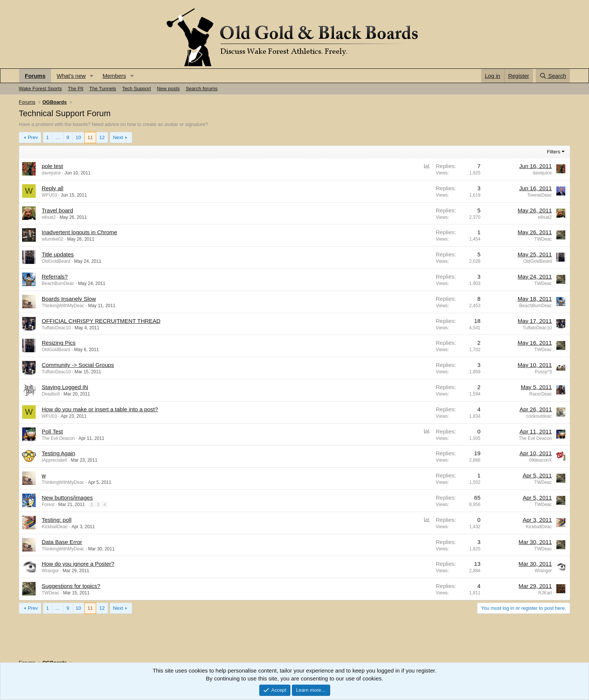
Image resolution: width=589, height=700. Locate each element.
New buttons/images (67, 498)
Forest (48, 505)
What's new (71, 76)
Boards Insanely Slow (69, 299)
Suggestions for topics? (71, 586)
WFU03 (49, 195)
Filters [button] (554, 152)
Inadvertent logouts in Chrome (79, 232)
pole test (52, 166)
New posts (168, 89)
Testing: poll (57, 520)
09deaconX (540, 460)
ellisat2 (49, 217)
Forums (35, 76)
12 (102, 137)
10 (78, 137)
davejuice (51, 173)
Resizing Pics (59, 343)
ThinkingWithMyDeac (63, 306)
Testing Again (58, 453)
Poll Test (52, 431)
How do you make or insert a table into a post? (100, 409)
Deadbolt (51, 394)
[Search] (553, 76)
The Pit (75, 89)
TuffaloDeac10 (56, 328)
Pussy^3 (543, 372)
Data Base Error (62, 542)
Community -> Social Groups (78, 365)
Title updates (58, 254)
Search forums (202, 89)
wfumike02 (52, 239)
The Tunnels (103, 89)
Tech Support (137, 89)
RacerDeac (541, 394)
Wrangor (50, 571)
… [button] (58, 137)
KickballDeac (55, 527)
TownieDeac (540, 195)
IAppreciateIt (54, 460)
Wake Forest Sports (40, 89)
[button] (92, 76)
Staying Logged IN (65, 387)
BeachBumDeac (58, 283)
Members (114, 76)
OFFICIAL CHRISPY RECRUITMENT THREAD (101, 321)
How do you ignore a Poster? (78, 564)
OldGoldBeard (56, 261)
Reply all (53, 188)
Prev (33, 137)
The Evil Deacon (58, 438)
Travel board (57, 210)
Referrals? (55, 277)
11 (90, 137)
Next (118, 137)
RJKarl (545, 593)
